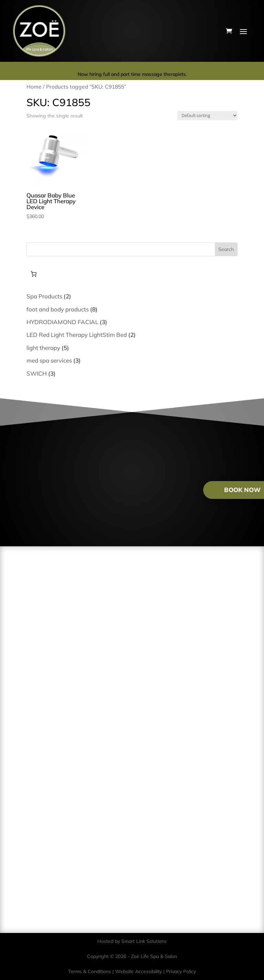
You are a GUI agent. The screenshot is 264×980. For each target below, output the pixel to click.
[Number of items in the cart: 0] (34, 274)
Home (34, 87)
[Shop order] (207, 116)
